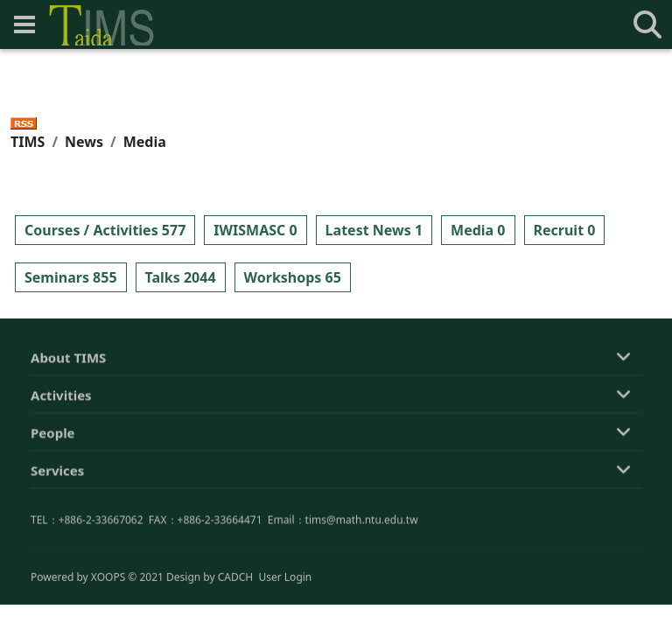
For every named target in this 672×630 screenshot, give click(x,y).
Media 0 (478, 230)
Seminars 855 (71, 277)
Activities (61, 397)
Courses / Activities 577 (105, 230)
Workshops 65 (293, 277)
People (53, 435)
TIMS (28, 142)
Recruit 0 (565, 230)
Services (57, 472)
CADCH (236, 578)
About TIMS (68, 360)
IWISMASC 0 (255, 230)
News (84, 142)
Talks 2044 (181, 277)
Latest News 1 (374, 230)
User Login (285, 578)
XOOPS (108, 578)
